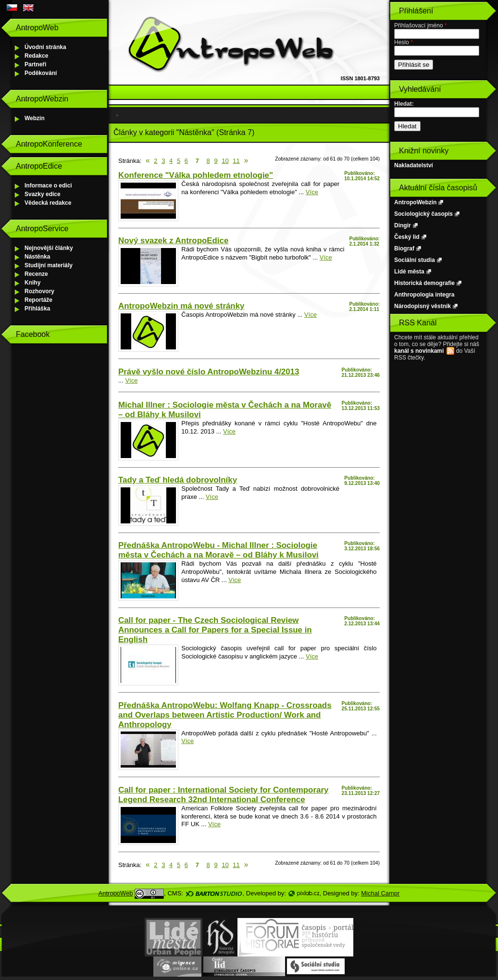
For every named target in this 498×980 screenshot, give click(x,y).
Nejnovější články (49, 248)
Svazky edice (43, 194)
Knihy (32, 283)
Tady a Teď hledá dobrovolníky (178, 480)
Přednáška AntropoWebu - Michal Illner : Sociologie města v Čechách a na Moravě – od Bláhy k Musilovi (218, 550)
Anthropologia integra (424, 295)
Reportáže (38, 300)
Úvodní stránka (45, 47)
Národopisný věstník (423, 306)
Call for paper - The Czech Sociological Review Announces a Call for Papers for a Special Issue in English (215, 630)
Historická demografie (424, 283)
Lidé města (409, 272)
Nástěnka (37, 257)
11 (236, 161)
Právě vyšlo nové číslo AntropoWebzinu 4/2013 (209, 372)
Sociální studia (415, 260)
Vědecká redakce (48, 203)
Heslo (404, 42)
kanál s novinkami (419, 351)
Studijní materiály (49, 265)
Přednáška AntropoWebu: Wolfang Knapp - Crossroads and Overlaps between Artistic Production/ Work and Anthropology (225, 715)
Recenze (36, 274)
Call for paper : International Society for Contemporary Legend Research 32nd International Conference (223, 795)
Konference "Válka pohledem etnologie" (196, 175)
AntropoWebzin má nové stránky (181, 306)
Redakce (36, 56)
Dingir (403, 225)
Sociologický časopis (423, 214)
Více (312, 192)
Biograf (404, 248)
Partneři (35, 64)
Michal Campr (380, 893)
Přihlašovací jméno (420, 25)
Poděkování (41, 73)
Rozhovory (39, 291)
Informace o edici (48, 186)
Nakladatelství (414, 165)
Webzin (35, 118)
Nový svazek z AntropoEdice (173, 241)
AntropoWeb (116, 893)
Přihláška (37, 309)
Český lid (407, 237)
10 (225, 161)
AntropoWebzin (415, 202)
